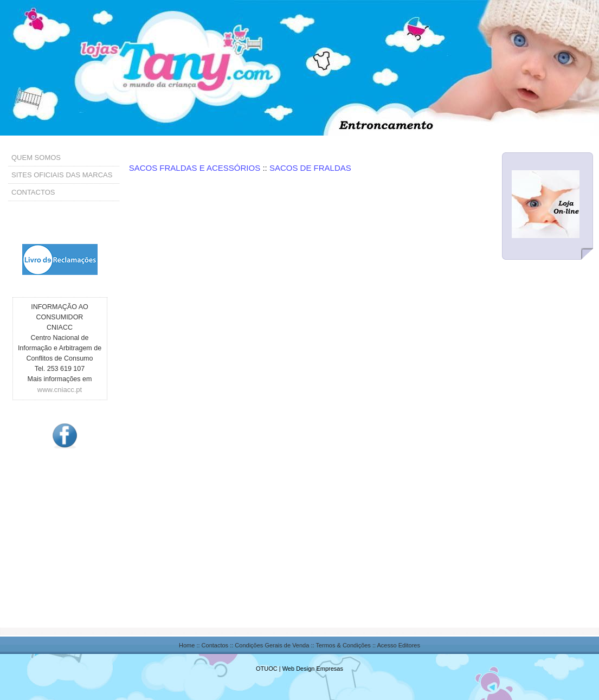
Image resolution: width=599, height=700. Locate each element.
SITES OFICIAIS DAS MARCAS (62, 175)
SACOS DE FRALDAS (310, 168)
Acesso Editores (399, 645)
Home (187, 645)
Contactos (215, 645)
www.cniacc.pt (60, 390)
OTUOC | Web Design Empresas (299, 669)
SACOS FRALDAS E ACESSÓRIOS (196, 168)
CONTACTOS (33, 192)
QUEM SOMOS (36, 158)
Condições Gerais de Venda (272, 645)
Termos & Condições (343, 645)
